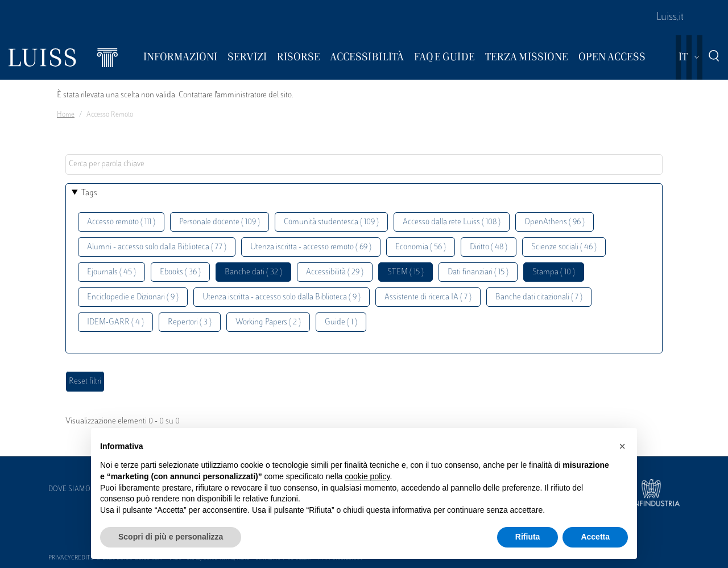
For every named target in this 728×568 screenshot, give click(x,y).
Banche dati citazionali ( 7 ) (539, 297)
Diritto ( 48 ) (489, 247)
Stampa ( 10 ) (554, 272)
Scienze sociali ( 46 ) (564, 247)
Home (66, 115)
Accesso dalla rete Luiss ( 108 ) (452, 222)
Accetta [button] (595, 537)
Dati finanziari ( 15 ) (478, 272)
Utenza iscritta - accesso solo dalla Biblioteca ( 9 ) (282, 297)
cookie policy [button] (367, 476)
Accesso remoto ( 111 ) (121, 222)
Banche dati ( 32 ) (253, 272)
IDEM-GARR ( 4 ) (115, 322)
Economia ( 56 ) (421, 247)
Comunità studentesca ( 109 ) (331, 222)
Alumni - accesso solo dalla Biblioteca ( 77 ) (157, 247)
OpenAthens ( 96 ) (555, 222)
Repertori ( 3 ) (190, 322)
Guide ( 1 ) (341, 322)
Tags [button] (89, 193)
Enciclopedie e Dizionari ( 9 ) (133, 297)
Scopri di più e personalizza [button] (171, 537)
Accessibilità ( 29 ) (335, 272)
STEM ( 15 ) (406, 272)
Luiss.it (670, 18)
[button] (622, 446)
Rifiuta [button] (528, 537)
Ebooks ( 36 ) (180, 272)
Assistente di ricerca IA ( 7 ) (428, 297)
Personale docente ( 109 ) (220, 222)
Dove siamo (69, 489)
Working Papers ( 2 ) (268, 322)
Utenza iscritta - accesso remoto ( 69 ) (311, 247)
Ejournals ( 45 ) (111, 272)
